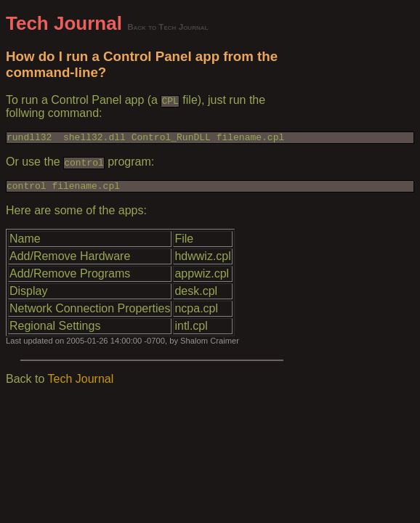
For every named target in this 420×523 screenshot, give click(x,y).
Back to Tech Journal (167, 27)
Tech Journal (64, 23)
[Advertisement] (349, 230)
